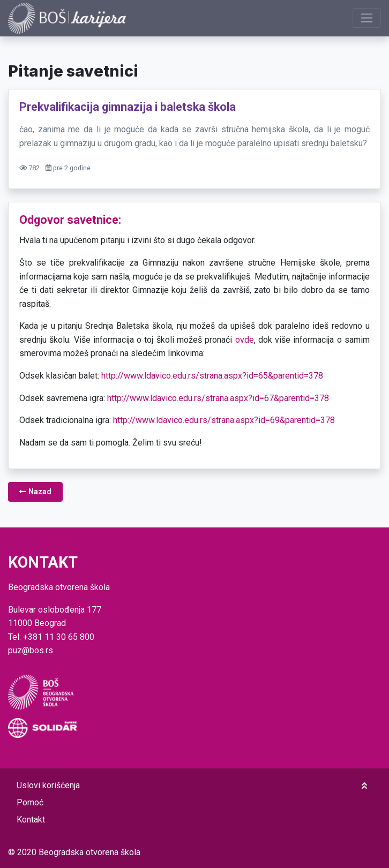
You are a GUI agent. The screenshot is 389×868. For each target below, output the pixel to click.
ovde (245, 340)
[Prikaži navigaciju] (367, 18)
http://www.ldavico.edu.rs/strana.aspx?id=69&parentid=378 (224, 420)
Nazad (35, 492)
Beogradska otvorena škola (89, 852)
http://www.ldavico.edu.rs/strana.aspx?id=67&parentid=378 (218, 398)
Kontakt (31, 820)
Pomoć (30, 802)
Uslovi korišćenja (48, 785)
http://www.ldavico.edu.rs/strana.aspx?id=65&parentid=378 (212, 376)
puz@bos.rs (31, 650)
